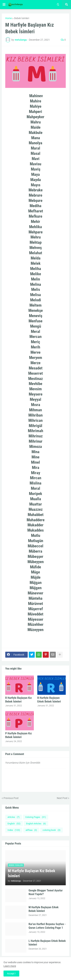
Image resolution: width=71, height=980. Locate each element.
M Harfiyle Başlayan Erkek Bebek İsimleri (44, 909)
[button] (4, 5)
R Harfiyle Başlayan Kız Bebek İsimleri (18, 700)
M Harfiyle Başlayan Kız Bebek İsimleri (32, 873)
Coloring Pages (36, 817)
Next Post (62, 798)
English (14, 824)
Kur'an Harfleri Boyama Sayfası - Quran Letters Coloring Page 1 (47, 926)
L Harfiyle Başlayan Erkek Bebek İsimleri (47, 943)
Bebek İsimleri (22, 18)
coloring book (52, 830)
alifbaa (31, 830)
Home (9, 18)
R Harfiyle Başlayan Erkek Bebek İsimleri (49, 700)
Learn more (10, 966)
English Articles (36, 824)
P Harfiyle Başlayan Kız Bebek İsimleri (18, 735)
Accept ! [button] (11, 974)
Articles (14, 817)
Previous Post (11, 798)
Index (14, 830)
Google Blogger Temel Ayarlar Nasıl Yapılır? (46, 892)
